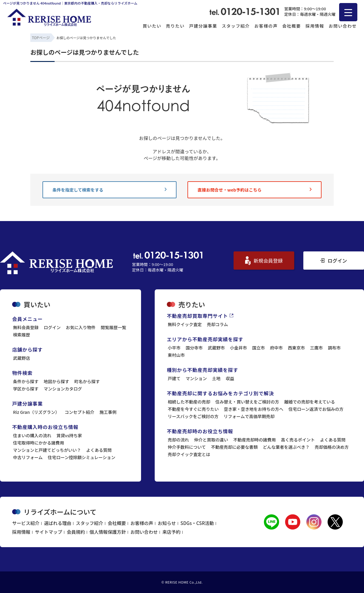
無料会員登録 (26, 327)
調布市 (334, 348)
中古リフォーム (28, 457)
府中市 (276, 348)
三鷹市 (316, 348)
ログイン (334, 261)
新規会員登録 (264, 261)
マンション (196, 378)
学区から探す (26, 389)
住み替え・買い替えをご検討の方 (247, 402)
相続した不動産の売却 (189, 402)
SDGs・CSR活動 (197, 523)
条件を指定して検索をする (110, 190)
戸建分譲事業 (203, 26)
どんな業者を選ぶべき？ (286, 447)
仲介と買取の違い (211, 440)
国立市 (258, 348)
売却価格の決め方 (332, 447)
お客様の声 (266, 26)
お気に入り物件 (81, 327)
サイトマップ (49, 532)
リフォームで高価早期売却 (249, 416)
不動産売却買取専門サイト (200, 316)
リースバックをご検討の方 (193, 416)
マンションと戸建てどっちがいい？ (47, 450)
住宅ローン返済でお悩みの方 (316, 409)
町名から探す (87, 381)
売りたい (175, 26)
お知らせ (167, 523)
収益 (230, 378)
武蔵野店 (22, 358)
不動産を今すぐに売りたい (193, 409)
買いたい (152, 26)
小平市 (174, 348)
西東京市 (296, 348)
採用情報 (315, 26)
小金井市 (238, 348)
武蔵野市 (216, 348)
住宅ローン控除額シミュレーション (82, 457)
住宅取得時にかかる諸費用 (39, 443)
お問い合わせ (343, 26)
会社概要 (292, 26)
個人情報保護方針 (108, 532)
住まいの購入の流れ (32, 435)
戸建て (174, 378)
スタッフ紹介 (236, 26)
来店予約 (171, 532)
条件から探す (26, 381)
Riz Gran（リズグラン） (36, 412)
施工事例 (108, 412)
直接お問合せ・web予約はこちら (254, 190)
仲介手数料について (187, 447)
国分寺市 (194, 348)
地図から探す (56, 381)
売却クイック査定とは (189, 454)
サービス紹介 (26, 523)
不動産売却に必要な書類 (234, 447)
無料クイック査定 (185, 324)
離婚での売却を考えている (310, 402)
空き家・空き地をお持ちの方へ (254, 409)
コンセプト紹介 (79, 412)
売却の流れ (178, 440)
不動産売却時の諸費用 (254, 440)
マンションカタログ (63, 389)
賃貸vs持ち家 (69, 435)
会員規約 (76, 532)
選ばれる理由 (58, 523)
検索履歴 (22, 335)
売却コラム (217, 324)
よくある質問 (99, 450)
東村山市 (176, 355)
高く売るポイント (298, 440)
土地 (216, 378)
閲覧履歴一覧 (113, 327)
